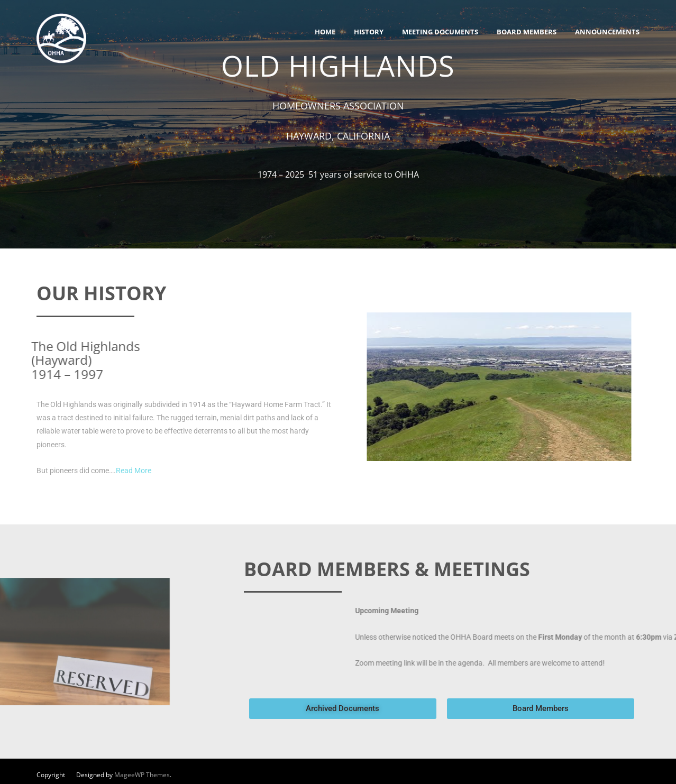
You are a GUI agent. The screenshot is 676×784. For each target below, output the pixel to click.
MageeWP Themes (142, 775)
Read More (134, 471)
